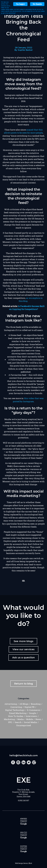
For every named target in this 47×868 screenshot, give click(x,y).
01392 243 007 (24, 800)
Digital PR (30, 707)
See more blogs (23, 641)
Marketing (9, 719)
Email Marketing (18, 713)
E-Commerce (33, 710)
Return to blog (23, 684)
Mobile (30, 719)
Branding (36, 704)
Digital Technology (15, 710)
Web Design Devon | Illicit (23, 863)
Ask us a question (23, 657)
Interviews (31, 716)
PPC (10, 722)
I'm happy (20, 4)
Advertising (11, 704)
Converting (16, 707)
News (38, 719)
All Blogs (24, 704)
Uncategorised (24, 725)
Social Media (30, 722)
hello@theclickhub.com (24, 755)
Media (21, 719)
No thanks (37, 4)
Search (18, 722)
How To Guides (16, 716)
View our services (23, 649)
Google (32, 713)
